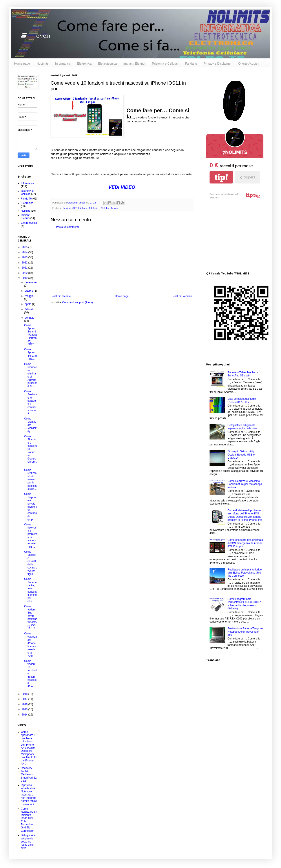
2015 (25, 709)
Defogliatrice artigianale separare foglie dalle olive (28, 842)
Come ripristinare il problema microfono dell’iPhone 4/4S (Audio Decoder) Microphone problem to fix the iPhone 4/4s (29, 748)
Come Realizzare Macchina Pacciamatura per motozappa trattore (245, 484)
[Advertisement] (122, 262)
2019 (25, 278)
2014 (25, 715)
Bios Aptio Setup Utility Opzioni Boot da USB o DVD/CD (241, 455)
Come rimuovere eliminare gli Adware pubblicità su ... (31, 375)
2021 (25, 268)
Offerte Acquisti (249, 64)
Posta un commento (68, 227)
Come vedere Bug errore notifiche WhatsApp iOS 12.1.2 (31, 617)
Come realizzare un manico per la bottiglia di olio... (30, 479)
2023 (25, 257)
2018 (25, 694)
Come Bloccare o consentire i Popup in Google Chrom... (31, 451)
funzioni (67, 208)
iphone (84, 208)
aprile (28, 304)
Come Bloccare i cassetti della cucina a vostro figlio (31, 563)
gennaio (30, 318)
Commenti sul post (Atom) (78, 302)
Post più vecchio (182, 296)
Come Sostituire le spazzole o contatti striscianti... (31, 402)
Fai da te (191, 64)
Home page (22, 64)
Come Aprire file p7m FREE (30, 354)
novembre (31, 282)
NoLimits (42, 64)
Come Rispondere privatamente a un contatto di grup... (31, 507)
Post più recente (61, 296)
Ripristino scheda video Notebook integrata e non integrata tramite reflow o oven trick (29, 795)
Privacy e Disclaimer (218, 64)
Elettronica (84, 64)
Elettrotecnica (107, 64)
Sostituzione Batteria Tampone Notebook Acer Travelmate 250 (245, 632)
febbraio (30, 309)
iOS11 (76, 208)
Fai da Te (26, 199)
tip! (221, 177)
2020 (25, 273)
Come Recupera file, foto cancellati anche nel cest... (31, 590)
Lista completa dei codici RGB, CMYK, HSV (242, 400)
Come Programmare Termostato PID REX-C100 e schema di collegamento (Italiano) (244, 604)
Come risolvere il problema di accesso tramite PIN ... (31, 536)
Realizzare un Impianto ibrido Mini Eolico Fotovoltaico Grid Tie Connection (245, 573)
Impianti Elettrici (134, 64)
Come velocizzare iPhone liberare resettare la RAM (31, 645)
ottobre (29, 291)
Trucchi (115, 208)
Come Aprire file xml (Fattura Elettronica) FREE (31, 335)
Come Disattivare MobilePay (31, 425)
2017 (25, 699)
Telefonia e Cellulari (165, 64)
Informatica (63, 64)
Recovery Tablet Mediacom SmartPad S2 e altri (29, 774)
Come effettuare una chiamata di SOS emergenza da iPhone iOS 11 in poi (245, 543)
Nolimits (26, 211)
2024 (25, 252)
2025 (25, 247)
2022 (25, 263)
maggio (29, 296)
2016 (25, 704)
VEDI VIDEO (122, 187)
